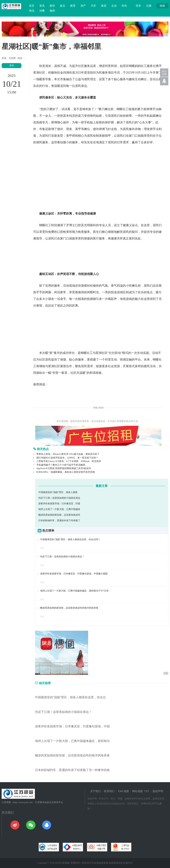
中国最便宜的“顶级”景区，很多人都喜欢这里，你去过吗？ (70, 539)
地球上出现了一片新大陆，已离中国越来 (59, 509)
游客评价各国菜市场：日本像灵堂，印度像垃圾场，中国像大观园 (74, 574)
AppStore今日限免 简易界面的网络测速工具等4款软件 (64, 468)
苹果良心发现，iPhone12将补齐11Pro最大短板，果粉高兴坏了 (68, 454)
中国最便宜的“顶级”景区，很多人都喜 (58, 492)
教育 (73, 6)
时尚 (124, 6)
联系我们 (109, 791)
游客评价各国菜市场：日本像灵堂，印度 (59, 504)
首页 (32, 6)
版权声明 (158, 791)
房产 (83, 6)
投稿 (162, 6)
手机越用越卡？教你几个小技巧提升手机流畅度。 (62, 465)
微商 (52, 11)
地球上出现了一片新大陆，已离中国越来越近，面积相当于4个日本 (74, 591)
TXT (147, 791)
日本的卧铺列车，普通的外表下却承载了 (59, 521)
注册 (149, 6)
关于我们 (95, 791)
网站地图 (137, 791)
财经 (52, 6)
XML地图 (124, 791)
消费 (42, 11)
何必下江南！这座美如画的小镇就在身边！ (62, 557)
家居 (104, 6)
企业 (114, 6)
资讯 (42, 6)
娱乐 (63, 6)
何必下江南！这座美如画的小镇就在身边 (59, 498)
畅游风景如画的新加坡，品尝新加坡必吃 (59, 515)
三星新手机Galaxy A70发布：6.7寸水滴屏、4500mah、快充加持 (69, 461)
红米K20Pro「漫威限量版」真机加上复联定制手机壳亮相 (66, 472)
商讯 (32, 11)
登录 (138, 6)
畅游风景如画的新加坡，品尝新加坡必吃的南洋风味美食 (69, 608)
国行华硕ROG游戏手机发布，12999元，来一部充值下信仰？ (67, 458)
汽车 (93, 6)
